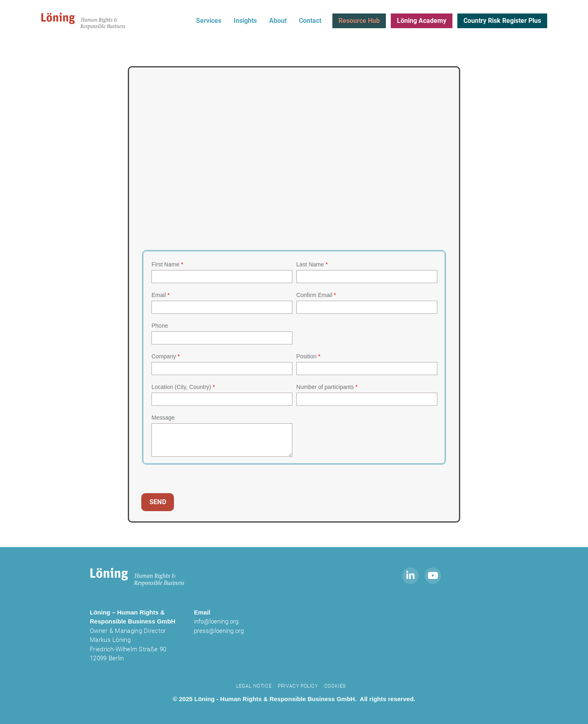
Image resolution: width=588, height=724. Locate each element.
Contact (310, 21)
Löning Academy (422, 21)
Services (209, 21)
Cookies (335, 686)
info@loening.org (216, 621)
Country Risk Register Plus (502, 21)
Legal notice (254, 686)
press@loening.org (219, 631)
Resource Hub (359, 21)
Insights (245, 21)
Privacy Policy (298, 686)
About (278, 21)
